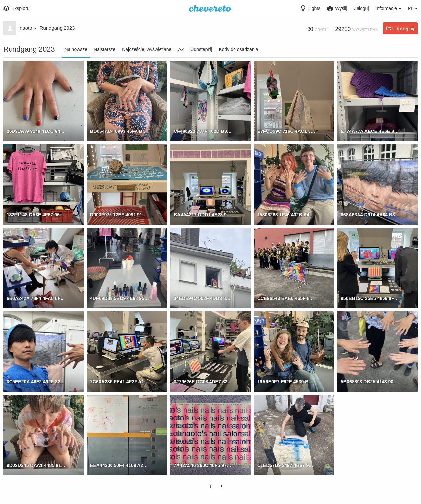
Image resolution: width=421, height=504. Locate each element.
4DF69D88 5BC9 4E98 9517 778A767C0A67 (120, 298)
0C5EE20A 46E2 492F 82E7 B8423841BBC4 (36, 381)
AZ (181, 49)
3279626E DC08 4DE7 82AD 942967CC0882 (203, 381)
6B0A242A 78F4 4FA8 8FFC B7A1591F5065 (36, 298)
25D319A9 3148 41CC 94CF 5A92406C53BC (36, 131)
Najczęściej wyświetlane (147, 49)
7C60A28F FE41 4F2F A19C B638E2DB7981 (120, 381)
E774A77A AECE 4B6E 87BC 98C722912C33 (370, 131)
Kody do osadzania (238, 49)
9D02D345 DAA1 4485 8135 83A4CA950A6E (36, 465)
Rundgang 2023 (57, 28)
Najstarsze (105, 49)
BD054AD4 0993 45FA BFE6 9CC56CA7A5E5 (120, 131)
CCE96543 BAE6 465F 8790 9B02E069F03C (287, 298)
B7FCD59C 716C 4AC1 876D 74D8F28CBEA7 (287, 131)
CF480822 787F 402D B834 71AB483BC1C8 (203, 131)
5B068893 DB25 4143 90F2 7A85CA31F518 (370, 381)
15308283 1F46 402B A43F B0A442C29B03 (287, 214)
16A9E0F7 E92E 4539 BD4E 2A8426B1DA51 (287, 381)
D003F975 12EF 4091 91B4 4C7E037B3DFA (120, 214)
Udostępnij (201, 49)
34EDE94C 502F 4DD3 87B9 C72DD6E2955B (203, 298)
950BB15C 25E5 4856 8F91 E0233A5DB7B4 (370, 298)
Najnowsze (76, 49)
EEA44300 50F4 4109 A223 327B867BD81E (120, 465)
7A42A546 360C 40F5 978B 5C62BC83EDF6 (203, 465)
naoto (28, 28)
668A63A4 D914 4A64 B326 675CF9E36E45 (370, 214)
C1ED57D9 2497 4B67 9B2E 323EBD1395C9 (287, 465)
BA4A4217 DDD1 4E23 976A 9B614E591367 (203, 214)
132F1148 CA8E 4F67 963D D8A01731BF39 (36, 214)
